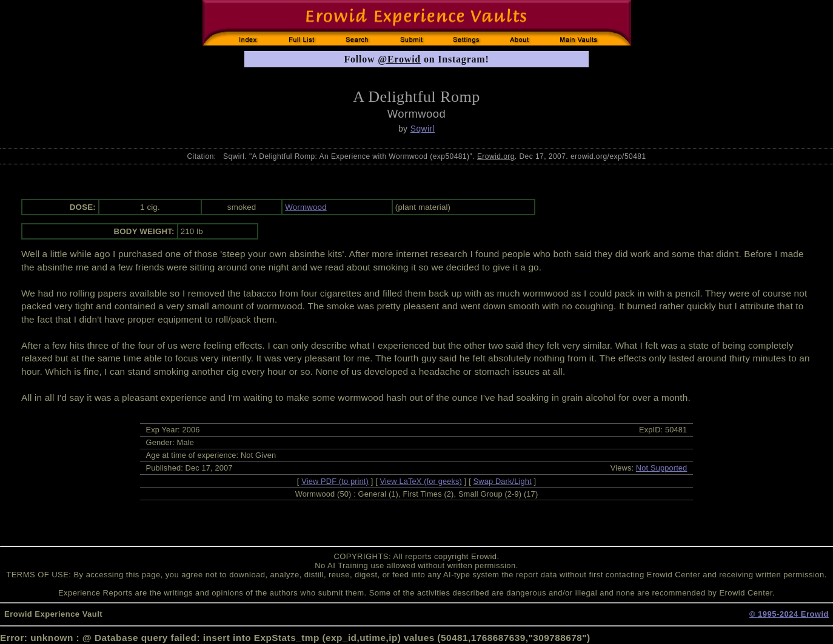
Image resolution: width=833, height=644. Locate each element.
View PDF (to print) (335, 481)
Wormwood (306, 207)
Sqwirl (423, 129)
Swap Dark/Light (503, 481)
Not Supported (662, 468)
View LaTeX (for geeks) (421, 481)
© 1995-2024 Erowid (789, 614)
